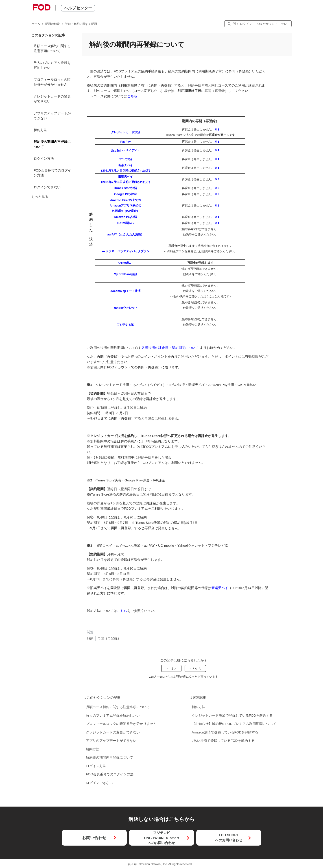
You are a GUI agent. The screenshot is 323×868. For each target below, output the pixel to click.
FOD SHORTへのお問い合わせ (229, 838)
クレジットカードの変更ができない (52, 99)
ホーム (36, 24)
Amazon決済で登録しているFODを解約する (225, 732)
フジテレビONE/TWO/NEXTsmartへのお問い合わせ (161, 838)
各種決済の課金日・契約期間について (170, 348)
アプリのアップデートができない (52, 116)
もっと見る (40, 197)
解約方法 (40, 130)
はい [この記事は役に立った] (173, 668)
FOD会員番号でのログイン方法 (52, 173)
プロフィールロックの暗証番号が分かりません (52, 82)
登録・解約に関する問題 (81, 24)
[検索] (258, 24)
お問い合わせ (94, 838)
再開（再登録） (109, 638)
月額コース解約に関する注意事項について (52, 48)
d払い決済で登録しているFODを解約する (223, 741)
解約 (90, 638)
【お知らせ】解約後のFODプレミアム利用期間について (234, 724)
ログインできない (47, 187)
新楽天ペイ (220, 588)
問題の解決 (53, 24)
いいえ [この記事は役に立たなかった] (197, 668)
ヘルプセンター (78, 8)
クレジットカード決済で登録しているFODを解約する (232, 715)
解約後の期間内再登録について (52, 144)
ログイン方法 (44, 158)
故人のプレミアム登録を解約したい (52, 65)
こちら (132, 96)
